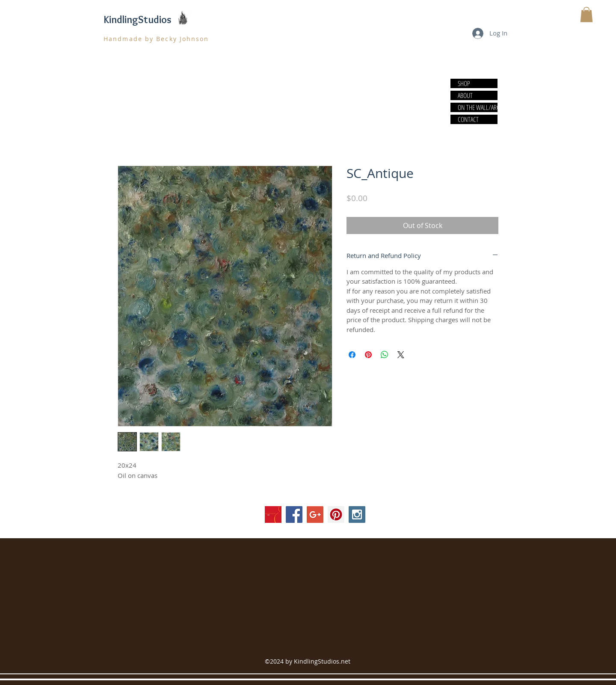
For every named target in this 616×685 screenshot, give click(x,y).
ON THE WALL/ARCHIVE (477, 107)
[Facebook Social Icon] (294, 514)
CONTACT (468, 119)
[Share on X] (401, 355)
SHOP (464, 83)
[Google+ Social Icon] (315, 514)
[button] (586, 15)
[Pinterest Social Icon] (336, 514)
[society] (273, 514)
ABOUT (465, 95)
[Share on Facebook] (352, 355)
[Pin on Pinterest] (368, 355)
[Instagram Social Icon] (357, 514)
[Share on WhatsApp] (385, 355)
